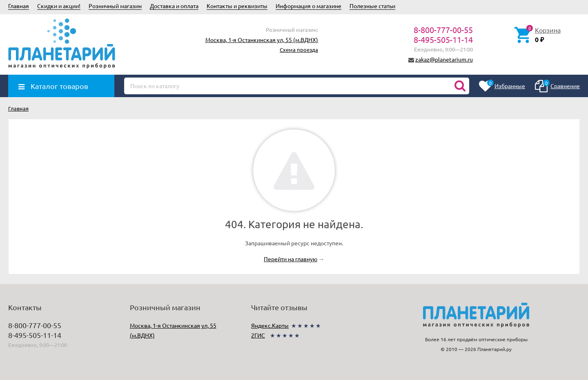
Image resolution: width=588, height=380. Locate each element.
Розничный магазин (115, 6)
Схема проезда (299, 50)
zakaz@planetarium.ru (444, 59)
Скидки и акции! (59, 6)
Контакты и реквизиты (237, 6)
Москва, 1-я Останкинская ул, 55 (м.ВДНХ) (262, 40)
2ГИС (258, 335)
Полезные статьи (372, 6)
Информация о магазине (308, 6)
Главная (19, 6)
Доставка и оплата (174, 6)
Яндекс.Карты (270, 325)
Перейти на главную (291, 259)
